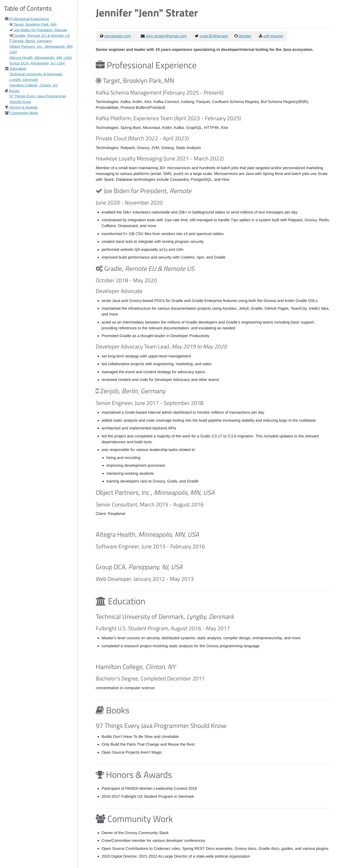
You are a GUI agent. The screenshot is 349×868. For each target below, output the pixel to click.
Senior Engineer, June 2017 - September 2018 (150, 403)
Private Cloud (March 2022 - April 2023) (142, 138)
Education (16, 68)
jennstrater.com (118, 36)
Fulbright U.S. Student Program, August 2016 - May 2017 (163, 628)
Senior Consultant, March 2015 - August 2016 (150, 504)
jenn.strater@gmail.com (166, 36)
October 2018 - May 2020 (126, 280)
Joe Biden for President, (38, 30)
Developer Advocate (119, 291)
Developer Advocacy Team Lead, (161, 346)
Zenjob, (31, 41)
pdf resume (273, 36)
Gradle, (40, 36)
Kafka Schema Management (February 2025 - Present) (160, 92)
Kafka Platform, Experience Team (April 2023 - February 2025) (168, 118)
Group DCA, (37, 63)
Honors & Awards (21, 107)
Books (12, 91)
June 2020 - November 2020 (129, 202)
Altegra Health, (41, 58)
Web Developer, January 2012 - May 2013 (145, 579)
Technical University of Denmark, (165, 617)
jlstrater (245, 36)
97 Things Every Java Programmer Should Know (161, 726)
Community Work (21, 113)
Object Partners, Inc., (155, 493)
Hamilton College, (34, 85)
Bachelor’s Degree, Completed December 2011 (150, 678)
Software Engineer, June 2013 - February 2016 (150, 546)
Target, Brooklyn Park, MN (33, 24)
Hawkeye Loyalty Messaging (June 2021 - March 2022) (160, 158)
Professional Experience (27, 19)
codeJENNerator (214, 36)
